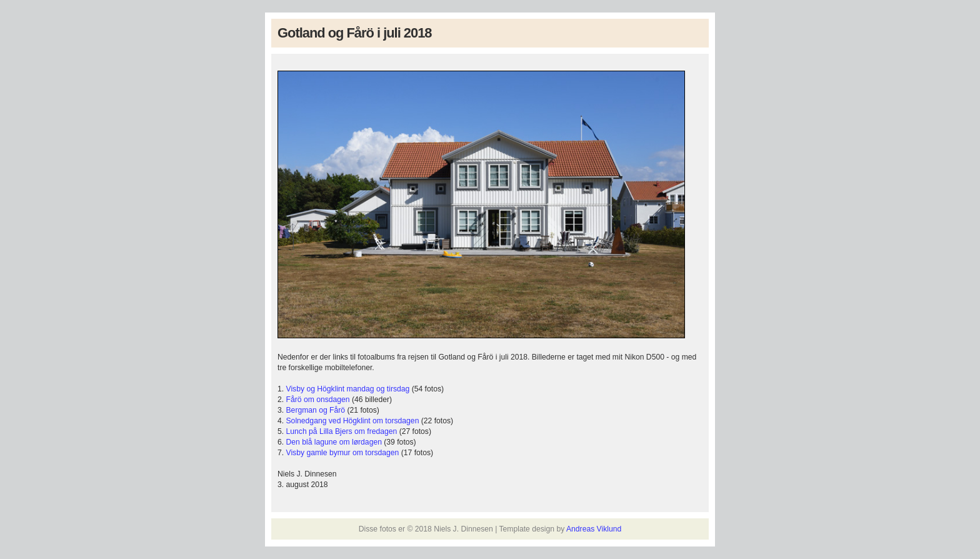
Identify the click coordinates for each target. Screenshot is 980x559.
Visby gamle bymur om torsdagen (343, 453)
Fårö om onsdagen (318, 400)
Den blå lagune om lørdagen (334, 442)
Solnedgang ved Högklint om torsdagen (353, 421)
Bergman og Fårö (316, 410)
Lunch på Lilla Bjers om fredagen (342, 431)
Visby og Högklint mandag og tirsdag (348, 389)
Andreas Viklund (594, 529)
